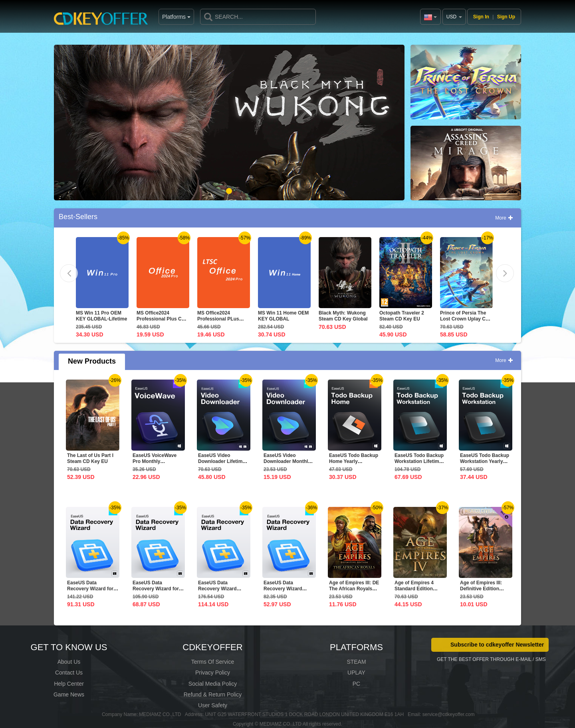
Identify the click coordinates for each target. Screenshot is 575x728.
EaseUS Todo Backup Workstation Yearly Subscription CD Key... (485, 464)
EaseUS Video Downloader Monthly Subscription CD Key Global (287, 464)
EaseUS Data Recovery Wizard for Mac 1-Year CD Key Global (90, 592)
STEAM (356, 662)
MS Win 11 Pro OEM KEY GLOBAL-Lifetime (101, 316)
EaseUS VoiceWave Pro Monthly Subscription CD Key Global (156, 464)
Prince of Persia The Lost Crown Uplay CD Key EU (465, 319)
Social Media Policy (213, 684)
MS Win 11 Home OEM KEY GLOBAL (283, 316)
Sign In (481, 17)
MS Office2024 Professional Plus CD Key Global (161, 319)
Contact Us (69, 673)
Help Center (69, 684)
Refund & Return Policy (213, 694)
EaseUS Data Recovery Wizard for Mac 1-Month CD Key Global (156, 592)
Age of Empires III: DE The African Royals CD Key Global (354, 589)
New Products (92, 361)
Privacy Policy (213, 673)
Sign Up (506, 17)
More (504, 218)
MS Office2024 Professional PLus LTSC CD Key (218, 319)
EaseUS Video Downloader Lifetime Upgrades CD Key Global (222, 464)
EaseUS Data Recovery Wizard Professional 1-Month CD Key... (288, 592)
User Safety (213, 705)
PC (356, 684)
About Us (69, 662)
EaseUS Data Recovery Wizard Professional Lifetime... (217, 592)
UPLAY (356, 673)
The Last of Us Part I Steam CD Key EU (90, 458)
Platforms (155, 17)
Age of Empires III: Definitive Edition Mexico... (481, 589)
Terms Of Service (213, 662)
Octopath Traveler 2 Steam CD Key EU (402, 316)
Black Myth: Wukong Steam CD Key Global (343, 316)
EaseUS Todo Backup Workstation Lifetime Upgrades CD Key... (419, 461)
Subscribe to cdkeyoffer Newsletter (497, 645)
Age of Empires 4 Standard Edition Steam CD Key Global (419, 589)
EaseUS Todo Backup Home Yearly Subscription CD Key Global (354, 464)
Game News (69, 694)
